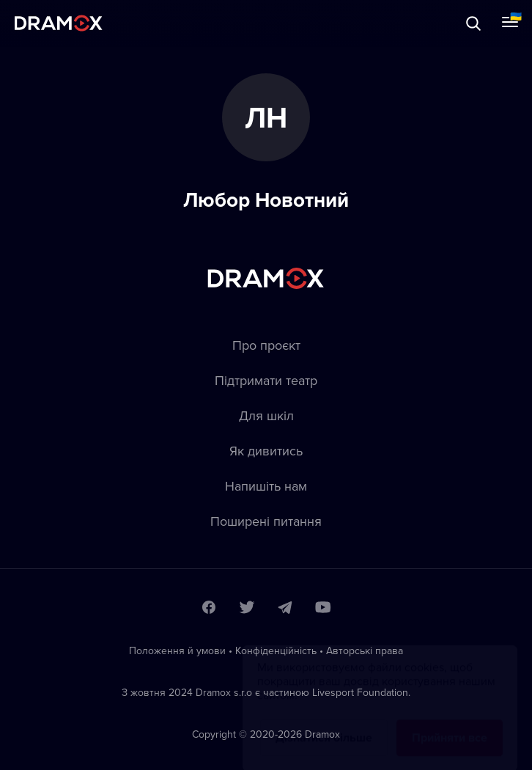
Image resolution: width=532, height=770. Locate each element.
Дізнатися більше (324, 723)
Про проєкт (266, 345)
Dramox (59, 23)
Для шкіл (266, 415)
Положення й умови (177, 650)
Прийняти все (450, 723)
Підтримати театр (266, 380)
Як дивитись (266, 451)
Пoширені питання (266, 521)
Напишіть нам (266, 486)
